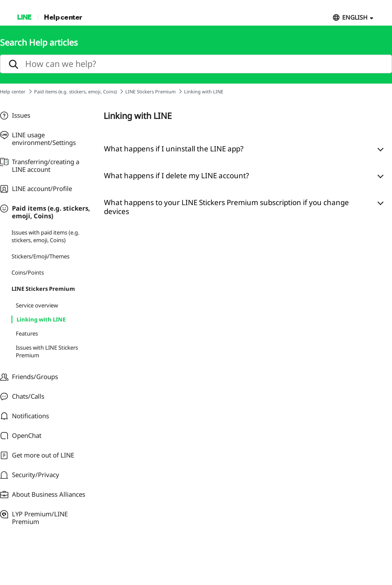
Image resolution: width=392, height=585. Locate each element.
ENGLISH (355, 17)
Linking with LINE (41, 319)
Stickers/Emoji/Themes (40, 256)
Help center (63, 17)
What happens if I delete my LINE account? (176, 175)
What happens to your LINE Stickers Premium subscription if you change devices (226, 207)
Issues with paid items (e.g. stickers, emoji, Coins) (45, 236)
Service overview (37, 305)
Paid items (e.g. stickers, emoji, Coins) (75, 91)
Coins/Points (28, 272)
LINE (24, 17)
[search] (196, 64)
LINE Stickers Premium (150, 91)
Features (27, 333)
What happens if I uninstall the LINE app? (174, 149)
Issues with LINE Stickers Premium (47, 351)
